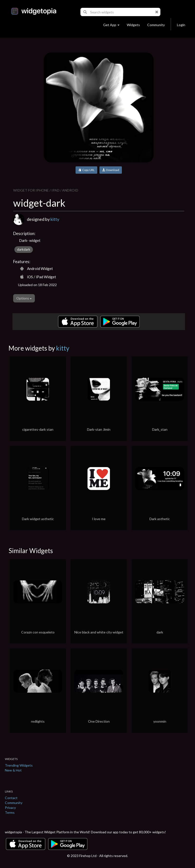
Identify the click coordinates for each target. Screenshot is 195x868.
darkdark (24, 249)
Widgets (133, 25)
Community (156, 25)
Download (111, 170)
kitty (55, 219)
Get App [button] (111, 25)
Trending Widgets (19, 765)
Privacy (10, 808)
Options (24, 298)
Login (181, 25)
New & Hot (13, 770)
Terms (10, 812)
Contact (11, 798)
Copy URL (86, 170)
